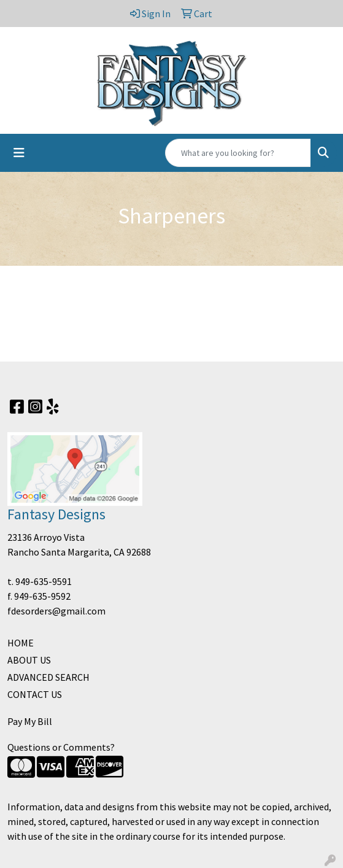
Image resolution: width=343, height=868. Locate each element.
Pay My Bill (30, 721)
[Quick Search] (238, 153)
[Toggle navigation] (19, 153)
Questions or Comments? (61, 747)
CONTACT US (35, 694)
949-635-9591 (44, 581)
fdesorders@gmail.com (56, 611)
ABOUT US (29, 660)
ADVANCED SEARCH (48, 677)
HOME (21, 643)
